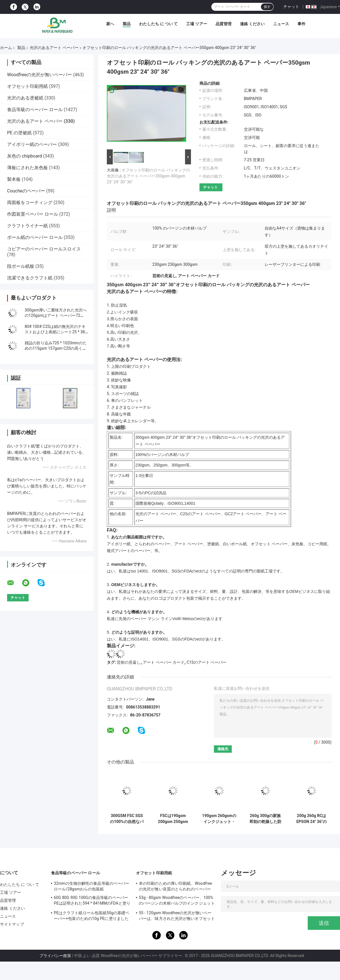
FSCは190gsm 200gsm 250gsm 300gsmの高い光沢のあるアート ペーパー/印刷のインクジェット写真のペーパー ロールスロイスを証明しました (173, 819)
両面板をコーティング (30, 202)
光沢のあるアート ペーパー (54, 48)
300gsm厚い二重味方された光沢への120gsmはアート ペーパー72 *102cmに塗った (56, 315)
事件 (301, 24)
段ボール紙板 (21, 266)
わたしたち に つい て (158, 24)
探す (267, 7)
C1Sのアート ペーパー (207, 662)
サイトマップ (12, 924)
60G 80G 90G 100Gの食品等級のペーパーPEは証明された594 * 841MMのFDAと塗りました (92, 901)
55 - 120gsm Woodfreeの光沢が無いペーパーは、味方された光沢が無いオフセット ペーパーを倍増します (177, 917)
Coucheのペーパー (26, 191)
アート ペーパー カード (164, 662)
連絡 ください (252, 24)
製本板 (14, 179)
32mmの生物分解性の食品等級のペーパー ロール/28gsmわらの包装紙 (92, 886)
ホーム (6, 48)
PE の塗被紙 (19, 133)
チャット (291, 7)
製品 (127, 24)
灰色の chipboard (25, 156)
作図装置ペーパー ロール (33, 214)
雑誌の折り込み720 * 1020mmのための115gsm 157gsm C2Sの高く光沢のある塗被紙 (56, 348)
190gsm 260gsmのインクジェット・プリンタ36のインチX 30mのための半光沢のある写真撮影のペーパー (219, 819)
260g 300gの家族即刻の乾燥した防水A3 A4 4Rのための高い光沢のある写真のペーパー (265, 819)
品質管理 (224, 24)
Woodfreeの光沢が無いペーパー (40, 75)
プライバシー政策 (55, 956)
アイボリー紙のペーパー (32, 144)
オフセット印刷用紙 (27, 86)
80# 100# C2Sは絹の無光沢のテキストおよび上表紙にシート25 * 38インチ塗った (55, 332)
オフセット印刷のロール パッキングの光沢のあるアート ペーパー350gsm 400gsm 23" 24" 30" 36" (148, 176)
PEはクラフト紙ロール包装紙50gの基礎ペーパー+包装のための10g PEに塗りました (92, 916)
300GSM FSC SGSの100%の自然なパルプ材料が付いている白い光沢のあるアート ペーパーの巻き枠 (127, 819)
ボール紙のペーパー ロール (35, 237)
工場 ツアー (196, 24)
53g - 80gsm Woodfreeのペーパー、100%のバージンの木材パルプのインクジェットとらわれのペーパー (177, 901)
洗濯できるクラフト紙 (30, 278)
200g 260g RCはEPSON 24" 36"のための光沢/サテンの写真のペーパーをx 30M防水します (312, 819)
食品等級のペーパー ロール (35, 110)
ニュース (281, 24)
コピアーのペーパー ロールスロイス (44, 249)
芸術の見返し (129, 662)
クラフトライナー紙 (27, 226)
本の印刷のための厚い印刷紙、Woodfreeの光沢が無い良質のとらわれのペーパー (176, 886)
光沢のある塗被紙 (25, 98)
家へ (110, 24)
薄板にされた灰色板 (27, 168)
